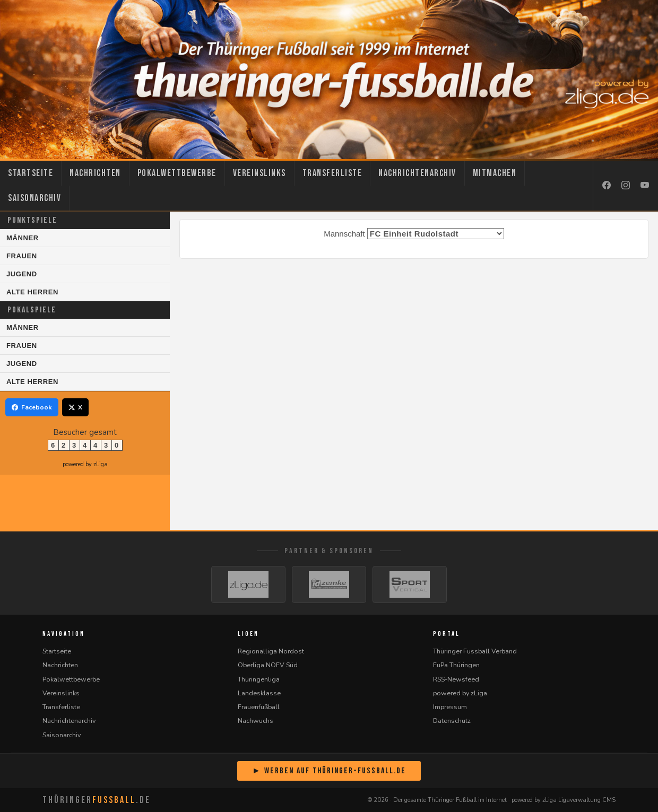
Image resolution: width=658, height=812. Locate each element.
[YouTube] (645, 186)
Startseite (31, 173)
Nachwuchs (256, 721)
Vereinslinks (259, 173)
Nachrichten (95, 173)
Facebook (32, 407)
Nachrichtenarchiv (417, 173)
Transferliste (332, 173)
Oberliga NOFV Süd (268, 665)
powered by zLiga (85, 464)
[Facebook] (607, 186)
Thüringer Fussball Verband (475, 651)
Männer (23, 238)
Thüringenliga (259, 679)
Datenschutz (452, 721)
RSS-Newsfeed (456, 679)
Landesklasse (259, 693)
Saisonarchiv (34, 198)
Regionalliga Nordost (271, 651)
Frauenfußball (259, 707)
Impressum (450, 707)
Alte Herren (32, 292)
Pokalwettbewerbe (177, 173)
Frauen (22, 256)
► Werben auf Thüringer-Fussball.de (329, 771)
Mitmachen (495, 173)
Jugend (22, 274)
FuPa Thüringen (456, 665)
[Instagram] (626, 186)
